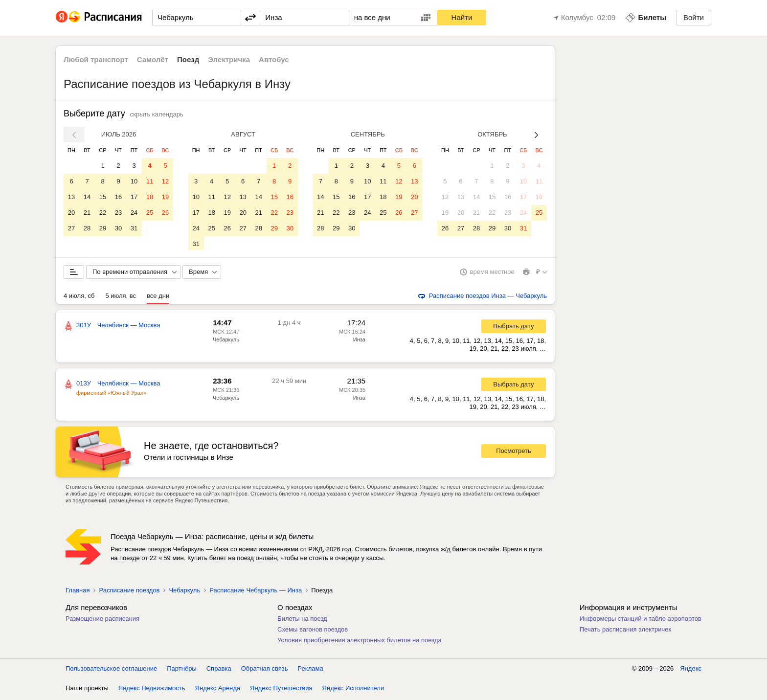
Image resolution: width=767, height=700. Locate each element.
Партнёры (181, 670)
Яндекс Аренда (218, 690)
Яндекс (691, 670)
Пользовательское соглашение (111, 670)
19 (165, 197)
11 (150, 181)
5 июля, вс (121, 298)
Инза (359, 341)
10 (134, 181)
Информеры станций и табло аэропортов (641, 621)
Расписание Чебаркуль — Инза (256, 592)
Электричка (229, 59)
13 (71, 197)
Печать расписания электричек (625, 631)
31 (134, 228)
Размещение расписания (102, 621)
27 (71, 228)
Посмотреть (514, 453)
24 (134, 213)
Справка (219, 670)
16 (118, 197)
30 (118, 228)
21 (87, 213)
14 (87, 197)
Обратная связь (265, 670)
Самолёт (153, 59)
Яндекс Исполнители (353, 690)
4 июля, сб (79, 298)
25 (150, 213)
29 (103, 228)
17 (134, 197)
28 (87, 228)
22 (103, 213)
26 (165, 213)
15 (103, 197)
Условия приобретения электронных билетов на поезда (360, 642)
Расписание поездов (129, 592)
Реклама (311, 670)
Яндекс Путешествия (281, 690)
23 (118, 213)
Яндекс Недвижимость (152, 690)
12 (165, 181)
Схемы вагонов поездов (313, 631)
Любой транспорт (96, 59)
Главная (78, 592)
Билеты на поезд (302, 621)
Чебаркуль (226, 341)
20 (71, 213)
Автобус (274, 59)
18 (150, 197)
